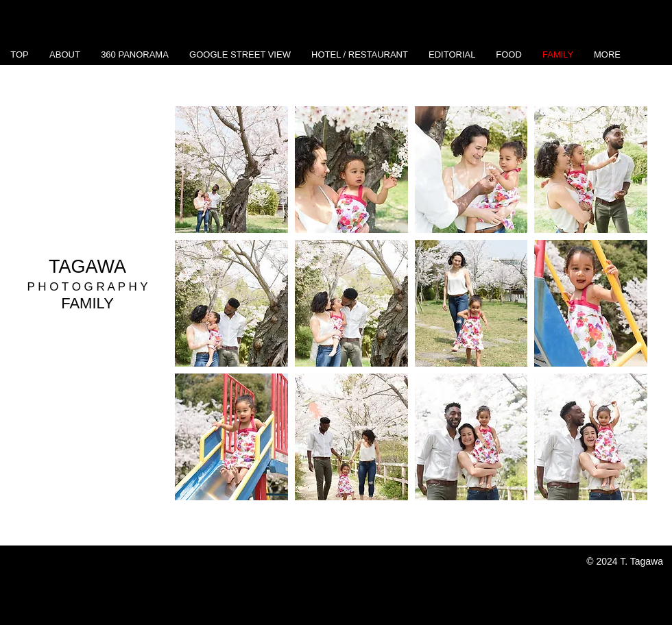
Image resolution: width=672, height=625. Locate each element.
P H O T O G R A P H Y (87, 287)
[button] (231, 170)
